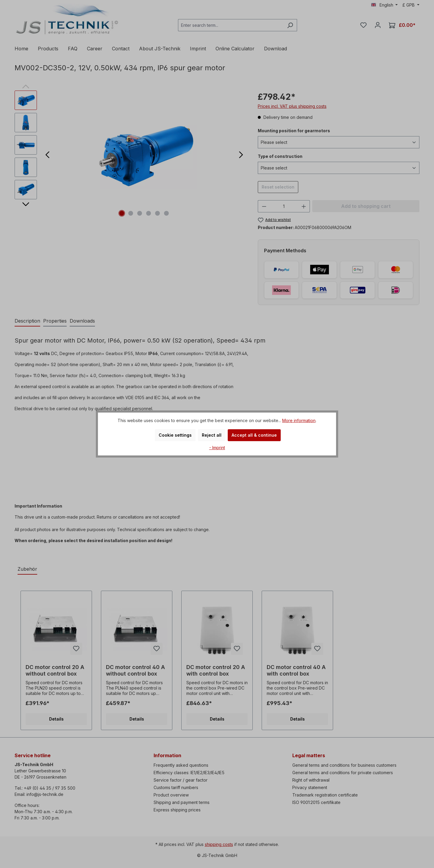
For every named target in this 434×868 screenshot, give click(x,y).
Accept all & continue (254, 435)
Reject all (212, 435)
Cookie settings (175, 435)
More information (299, 420)
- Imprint (217, 448)
